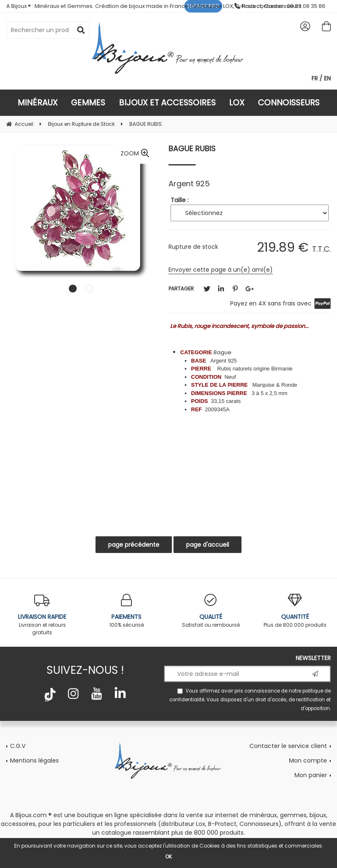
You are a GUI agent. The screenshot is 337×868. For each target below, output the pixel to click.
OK (168, 857)
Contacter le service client (288, 746)
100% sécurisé (126, 611)
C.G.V (18, 746)
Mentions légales (34, 760)
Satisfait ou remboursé (211, 611)
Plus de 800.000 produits (295, 611)
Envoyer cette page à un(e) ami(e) (221, 270)
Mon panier (311, 775)
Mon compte (308, 760)
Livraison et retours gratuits (42, 615)
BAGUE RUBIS (192, 149)
